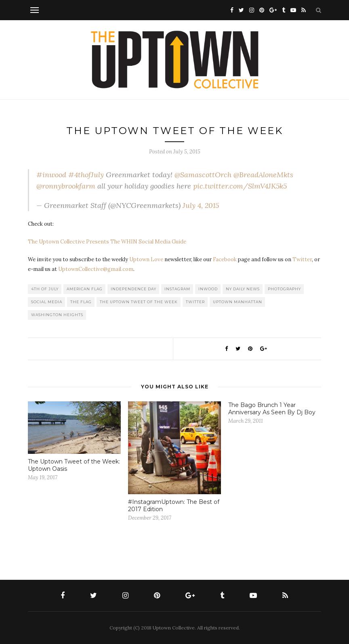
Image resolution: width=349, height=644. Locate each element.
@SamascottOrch (203, 175)
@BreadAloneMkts (263, 175)
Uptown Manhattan (238, 302)
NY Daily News (243, 289)
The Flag (81, 302)
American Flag (85, 289)
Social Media (47, 302)
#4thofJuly (86, 175)
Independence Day (134, 289)
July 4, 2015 (201, 205)
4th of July (45, 289)
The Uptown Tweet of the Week (139, 302)
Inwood (208, 289)
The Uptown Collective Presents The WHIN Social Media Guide (107, 242)
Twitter (302, 259)
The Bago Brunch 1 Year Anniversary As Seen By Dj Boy (272, 409)
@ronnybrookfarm (66, 186)
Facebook (225, 259)
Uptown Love (146, 259)
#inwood (51, 175)
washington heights (57, 315)
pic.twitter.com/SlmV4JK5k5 (240, 186)
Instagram (177, 289)
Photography (284, 289)
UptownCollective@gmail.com (96, 269)
